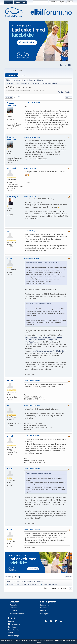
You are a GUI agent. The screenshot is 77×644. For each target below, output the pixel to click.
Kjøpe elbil (13, 605)
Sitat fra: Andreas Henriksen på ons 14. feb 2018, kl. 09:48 (43, 263)
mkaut (10, 258)
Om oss (11, 621)
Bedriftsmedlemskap (17, 614)
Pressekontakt (13, 630)
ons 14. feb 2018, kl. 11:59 (32, 168)
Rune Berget (12, 197)
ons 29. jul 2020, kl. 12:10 (32, 381)
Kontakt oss (12, 627)
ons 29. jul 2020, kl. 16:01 (32, 436)
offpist (10, 381)
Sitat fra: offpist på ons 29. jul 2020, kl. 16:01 (39, 473)
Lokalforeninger (14, 636)
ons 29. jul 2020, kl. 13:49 (32, 405)
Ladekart (43, 611)
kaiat (9, 231)
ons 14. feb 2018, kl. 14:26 (32, 231)
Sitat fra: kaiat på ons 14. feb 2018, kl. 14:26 (39, 304)
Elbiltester (13, 608)
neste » (68, 92)
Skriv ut (69, 97)
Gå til (45, 588)
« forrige (60, 92)
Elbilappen (44, 608)
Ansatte (11, 633)
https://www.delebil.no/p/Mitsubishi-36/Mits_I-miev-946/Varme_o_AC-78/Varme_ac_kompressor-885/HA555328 (43, 340)
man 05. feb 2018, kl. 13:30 (32, 103)
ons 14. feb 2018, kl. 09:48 (32, 137)
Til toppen (9, 577)
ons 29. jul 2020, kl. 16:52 (32, 530)
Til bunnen (9, 97)
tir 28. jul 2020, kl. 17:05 (31, 258)
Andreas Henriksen (11, 104)
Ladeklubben (45, 605)
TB (8, 405)
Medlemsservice (14, 624)
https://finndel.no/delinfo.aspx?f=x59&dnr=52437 (49, 351)
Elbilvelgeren (45, 614)
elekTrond (11, 168)
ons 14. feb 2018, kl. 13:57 (32, 197)
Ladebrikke (14, 611)
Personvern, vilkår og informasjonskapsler (34, 641)
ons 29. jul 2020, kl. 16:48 (32, 469)
